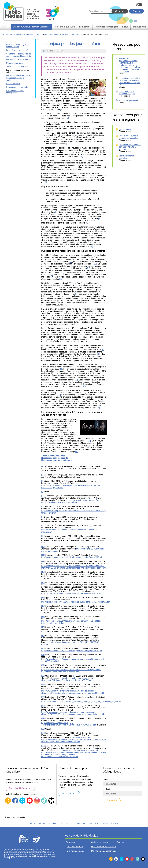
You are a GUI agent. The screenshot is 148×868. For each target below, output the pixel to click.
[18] (75, 300)
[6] (46, 182)
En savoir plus (69, 794)
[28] (98, 408)
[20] (76, 324)
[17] (76, 294)
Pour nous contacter (76, 851)
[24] (99, 375)
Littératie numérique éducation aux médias (26, 34)
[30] (77, 452)
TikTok (105, 823)
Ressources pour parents (17, 87)
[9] (86, 223)
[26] (84, 386)
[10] (91, 246)
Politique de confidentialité (104, 851)
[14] (65, 273)
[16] (61, 279)
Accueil (6, 34)
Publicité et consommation (70, 34)
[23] (61, 369)
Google (46, 823)
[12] (95, 264)
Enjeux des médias (51, 34)
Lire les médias (125, 129)
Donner (136, 11)
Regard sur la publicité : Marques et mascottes (129, 137)
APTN (32, 823)
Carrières (70, 842)
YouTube (114, 823)
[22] (99, 354)
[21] (103, 350)
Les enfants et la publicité (17, 50)
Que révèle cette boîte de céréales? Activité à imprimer (130, 147)
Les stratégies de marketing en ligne (127, 93)
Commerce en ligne (15, 63)
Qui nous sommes (75, 847)
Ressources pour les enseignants (15, 92)
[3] (68, 118)
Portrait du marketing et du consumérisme (18, 46)
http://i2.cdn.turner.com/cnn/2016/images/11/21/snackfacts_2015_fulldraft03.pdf (75, 602)
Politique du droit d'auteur (104, 847)
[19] (65, 305)
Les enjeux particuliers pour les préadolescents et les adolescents (18, 78)
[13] (89, 268)
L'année (106, 779)
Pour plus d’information (20, 788)
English (139, 5)
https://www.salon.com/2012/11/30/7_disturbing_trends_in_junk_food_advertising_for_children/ (82, 701)
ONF (61, 823)
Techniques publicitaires (129, 100)
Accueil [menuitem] (5, 27)
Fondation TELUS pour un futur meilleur (83, 823)
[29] (89, 441)
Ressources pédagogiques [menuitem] (106, 27)
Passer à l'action (13, 84)
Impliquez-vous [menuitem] (139, 27)
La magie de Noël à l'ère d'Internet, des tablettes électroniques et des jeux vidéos (130, 82)
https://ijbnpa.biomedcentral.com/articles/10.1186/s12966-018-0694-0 (71, 593)
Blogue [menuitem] (125, 27)
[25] (76, 380)
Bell (39, 823)
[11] (71, 262)
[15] (52, 275)
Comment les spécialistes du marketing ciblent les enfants (18, 55)
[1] (72, 83)
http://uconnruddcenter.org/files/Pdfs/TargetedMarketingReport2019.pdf (72, 557)
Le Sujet (106, 789)
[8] (99, 219)
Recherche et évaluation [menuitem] (64, 27)
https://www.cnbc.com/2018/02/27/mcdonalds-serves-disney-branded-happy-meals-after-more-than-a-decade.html (71, 671)
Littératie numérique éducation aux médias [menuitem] (31, 27)
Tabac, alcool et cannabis (17, 66)
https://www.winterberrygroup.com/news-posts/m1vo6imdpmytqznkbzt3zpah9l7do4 (72, 501)
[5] (82, 157)
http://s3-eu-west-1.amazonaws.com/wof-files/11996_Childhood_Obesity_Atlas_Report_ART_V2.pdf (69, 679)
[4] (66, 144)
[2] (61, 110)
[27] (59, 395)
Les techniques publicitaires (18, 59)
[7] (56, 212)
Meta (54, 823)
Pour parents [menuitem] (85, 27)
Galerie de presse (100, 842)
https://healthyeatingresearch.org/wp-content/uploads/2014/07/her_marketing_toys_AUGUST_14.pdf (68, 724)
